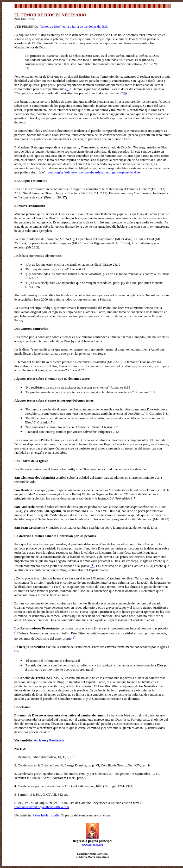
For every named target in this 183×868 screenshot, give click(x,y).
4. (16, 786)
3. (16, 774)
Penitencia (57, 740)
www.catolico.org (93, 845)
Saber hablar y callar (46, 815)
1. (16, 757)
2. (16, 765)
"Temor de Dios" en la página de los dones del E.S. (73, 26)
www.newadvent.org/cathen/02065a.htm (42, 807)
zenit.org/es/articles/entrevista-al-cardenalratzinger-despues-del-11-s (94, 172)
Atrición (40, 740)
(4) (16, 651)
